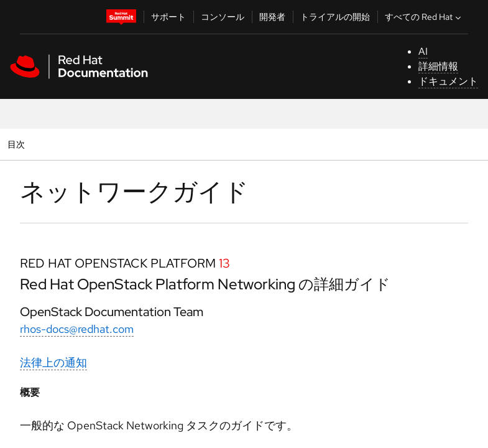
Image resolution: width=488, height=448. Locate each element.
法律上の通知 (53, 362)
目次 (18, 144)
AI (423, 51)
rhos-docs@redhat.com (77, 329)
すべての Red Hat (424, 17)
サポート (168, 17)
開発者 (272, 17)
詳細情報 (438, 66)
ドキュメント (448, 81)
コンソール (223, 17)
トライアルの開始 (335, 17)
